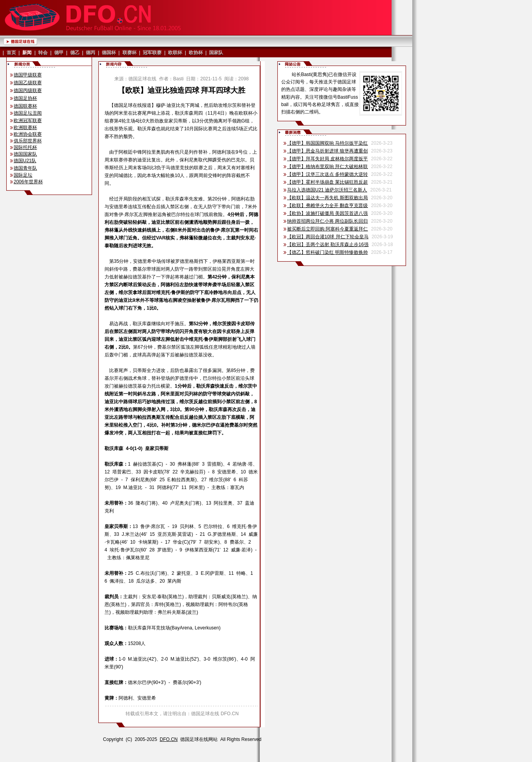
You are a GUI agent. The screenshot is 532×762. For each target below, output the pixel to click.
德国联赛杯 (25, 106)
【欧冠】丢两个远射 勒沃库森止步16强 (328, 245)
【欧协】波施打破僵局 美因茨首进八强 (327, 213)
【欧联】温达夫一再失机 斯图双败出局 (327, 198)
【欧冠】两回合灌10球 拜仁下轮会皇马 (328, 237)
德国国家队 (25, 154)
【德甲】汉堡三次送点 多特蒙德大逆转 (327, 174)
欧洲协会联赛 (28, 134)
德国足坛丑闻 (28, 113)
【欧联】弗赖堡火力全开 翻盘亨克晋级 (327, 206)
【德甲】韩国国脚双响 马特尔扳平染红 (327, 143)
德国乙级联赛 (28, 83)
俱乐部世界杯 (28, 141)
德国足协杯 (25, 98)
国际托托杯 (25, 147)
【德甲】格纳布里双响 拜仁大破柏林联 (327, 167)
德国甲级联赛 (28, 75)
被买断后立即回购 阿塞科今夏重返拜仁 (327, 229)
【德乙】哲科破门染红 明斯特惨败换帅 (327, 252)
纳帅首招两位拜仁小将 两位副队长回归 (327, 221)
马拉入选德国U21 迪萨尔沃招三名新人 (327, 190)
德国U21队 (25, 161)
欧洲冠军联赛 (28, 121)
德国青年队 (25, 168)
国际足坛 (23, 175)
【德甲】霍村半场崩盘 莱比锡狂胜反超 (327, 182)
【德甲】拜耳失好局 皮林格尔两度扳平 (327, 159)
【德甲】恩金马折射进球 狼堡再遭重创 (327, 151)
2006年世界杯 (28, 182)
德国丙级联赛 (28, 90)
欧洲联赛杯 (25, 128)
